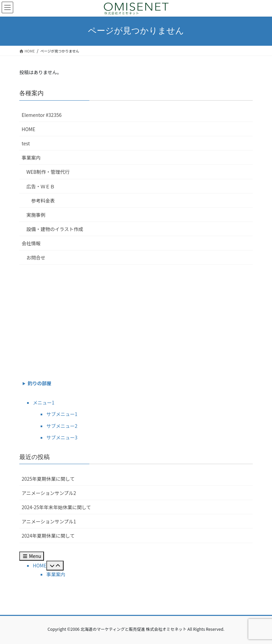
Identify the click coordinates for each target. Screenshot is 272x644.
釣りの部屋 (40, 383)
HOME (28, 129)
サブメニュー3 (62, 437)
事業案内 (31, 158)
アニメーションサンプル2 (49, 493)
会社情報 (31, 243)
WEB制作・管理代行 (48, 172)
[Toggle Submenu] (55, 566)
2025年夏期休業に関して (48, 479)
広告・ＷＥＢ (41, 186)
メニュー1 (44, 402)
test (26, 143)
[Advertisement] (136, 320)
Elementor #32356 (42, 115)
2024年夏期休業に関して (48, 536)
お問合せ (36, 257)
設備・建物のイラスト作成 (55, 229)
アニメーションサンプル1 (49, 521)
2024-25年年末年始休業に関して (56, 507)
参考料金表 (43, 201)
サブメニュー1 (62, 414)
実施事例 (36, 215)
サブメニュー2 (62, 426)
